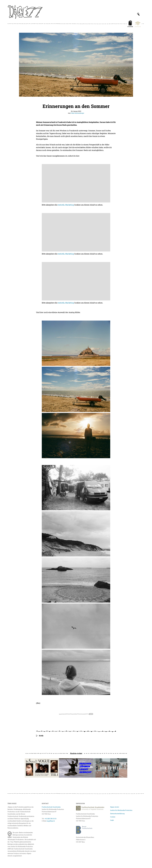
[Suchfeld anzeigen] (138, 14)
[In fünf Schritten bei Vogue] (42, 768)
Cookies (113, 817)
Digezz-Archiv (115, 807)
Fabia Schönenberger (77, 113)
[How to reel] (110, 768)
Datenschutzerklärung (117, 814)
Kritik (41, 736)
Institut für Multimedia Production (121, 810)
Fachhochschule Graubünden (51, 807)
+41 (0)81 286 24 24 (50, 819)
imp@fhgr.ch (51, 821)
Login (112, 820)
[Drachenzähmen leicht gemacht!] (76, 768)
